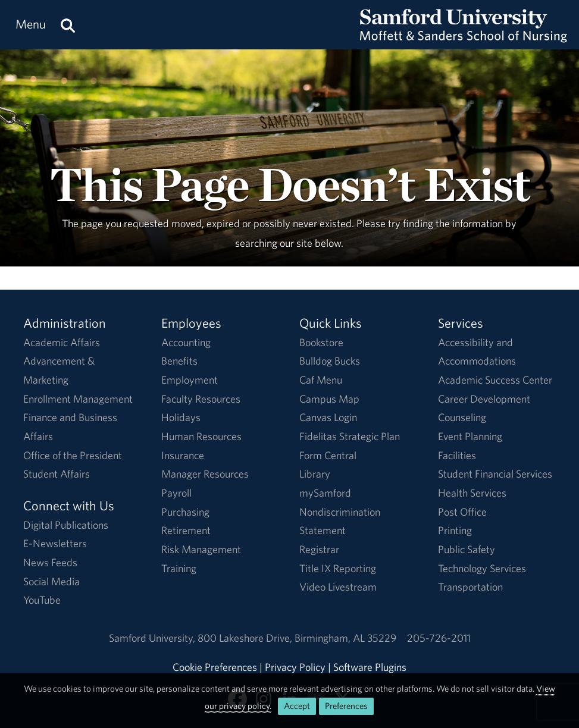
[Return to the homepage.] (464, 36)
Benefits (179, 361)
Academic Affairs (62, 342)
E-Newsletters (55, 543)
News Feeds (50, 562)
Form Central (328, 455)
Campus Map (329, 399)
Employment (190, 380)
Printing (455, 530)
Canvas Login (328, 417)
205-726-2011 (439, 638)
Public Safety (467, 549)
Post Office (462, 512)
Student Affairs (57, 474)
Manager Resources (205, 474)
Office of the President (73, 455)
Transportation (470, 587)
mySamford (325, 493)
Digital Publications (66, 525)
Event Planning (470, 436)
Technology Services (482, 568)
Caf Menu (321, 380)
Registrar (319, 549)
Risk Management (201, 549)
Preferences (346, 706)
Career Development (484, 399)
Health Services (472, 493)
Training (179, 568)
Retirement (186, 530)
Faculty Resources (201, 399)
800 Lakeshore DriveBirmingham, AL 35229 (297, 638)
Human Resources (201, 436)
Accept (297, 706)
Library (315, 474)
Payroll (176, 493)
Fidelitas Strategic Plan (350, 436)
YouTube (42, 600)
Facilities (457, 455)
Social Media (51, 581)
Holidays (181, 417)
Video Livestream (338, 587)
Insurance (183, 455)
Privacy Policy (295, 667)
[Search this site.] (68, 25)
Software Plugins (370, 667)
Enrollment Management (78, 399)
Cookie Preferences (215, 667)
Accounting (186, 342)
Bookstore (321, 342)
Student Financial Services (495, 474)
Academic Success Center (495, 380)
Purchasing (185, 512)
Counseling (462, 417)
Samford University (153, 638)
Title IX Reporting (338, 568)
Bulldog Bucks (330, 361)
